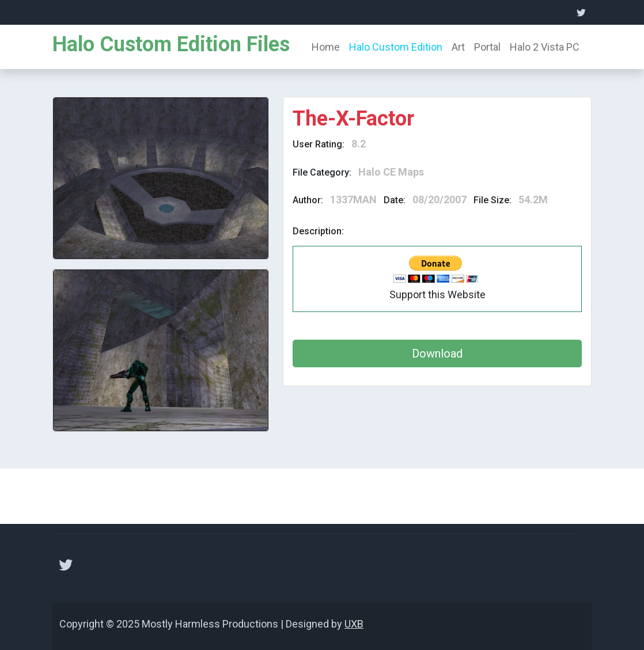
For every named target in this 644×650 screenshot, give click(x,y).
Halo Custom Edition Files (171, 44)
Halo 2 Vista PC (545, 47)
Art (458, 47)
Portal (487, 47)
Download (437, 353)
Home (326, 47)
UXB (354, 624)
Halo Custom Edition (396, 47)
